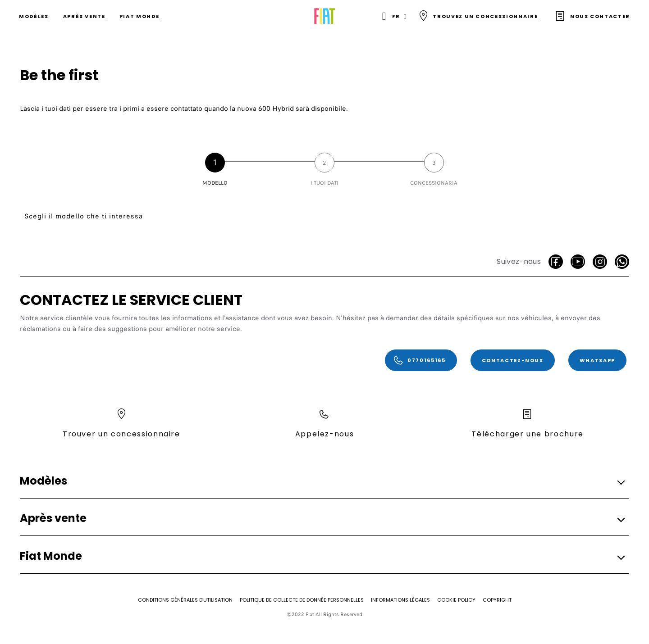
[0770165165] (421, 360)
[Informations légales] (400, 600)
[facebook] (556, 262)
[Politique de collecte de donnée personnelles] (302, 600)
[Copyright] (497, 600)
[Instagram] (600, 262)
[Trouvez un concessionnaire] (478, 16)
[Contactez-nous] (513, 360)
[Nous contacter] (592, 16)
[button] (322, 481)
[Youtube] (578, 262)
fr (396, 16)
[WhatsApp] (622, 262)
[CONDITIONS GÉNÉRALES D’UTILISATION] (185, 600)
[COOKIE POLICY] (456, 600)
